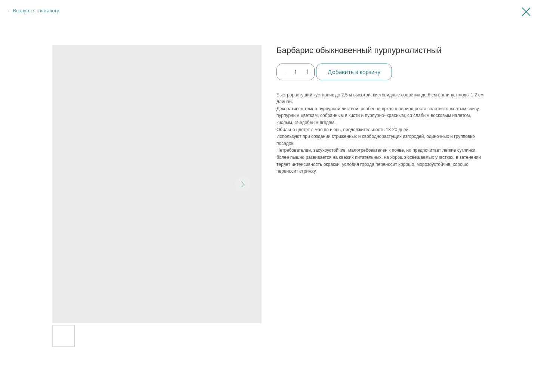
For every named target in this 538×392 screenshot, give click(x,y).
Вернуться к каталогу (36, 11)
